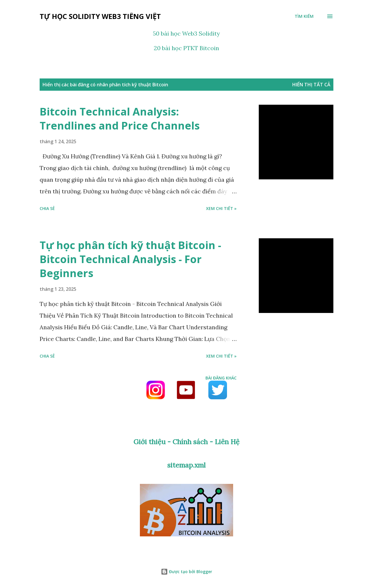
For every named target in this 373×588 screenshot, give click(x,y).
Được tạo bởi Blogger (186, 572)
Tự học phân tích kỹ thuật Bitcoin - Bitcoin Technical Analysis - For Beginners (130, 259)
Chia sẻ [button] (47, 208)
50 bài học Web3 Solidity (186, 33)
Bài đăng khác (221, 378)
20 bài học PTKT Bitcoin (186, 48)
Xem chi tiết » (221, 208)
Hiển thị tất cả (311, 85)
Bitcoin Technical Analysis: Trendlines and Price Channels (120, 119)
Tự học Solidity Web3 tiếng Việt (100, 16)
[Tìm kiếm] (304, 16)
